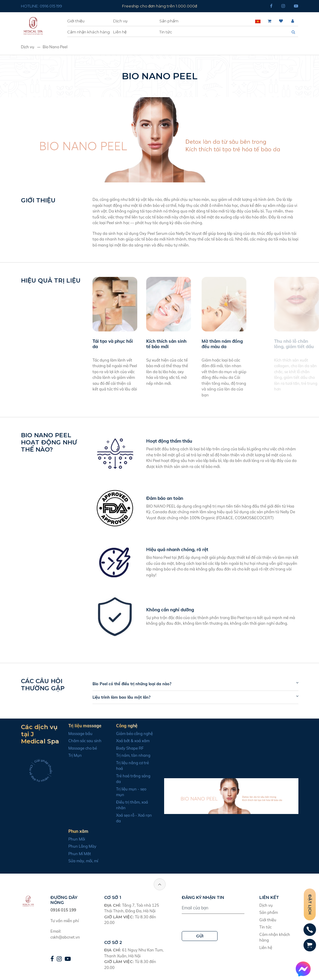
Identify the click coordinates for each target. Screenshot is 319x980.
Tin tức (166, 32)
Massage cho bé (77, 748)
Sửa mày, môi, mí (78, 861)
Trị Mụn (69, 755)
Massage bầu (75, 734)
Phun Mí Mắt (74, 854)
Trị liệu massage (79, 726)
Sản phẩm (169, 21)
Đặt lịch (310, 904)
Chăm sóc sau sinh (79, 741)
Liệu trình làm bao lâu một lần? (127, 697)
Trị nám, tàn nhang (128, 755)
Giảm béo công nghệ (129, 734)
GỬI (200, 936)
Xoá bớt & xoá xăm (127, 741)
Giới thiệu (76, 21)
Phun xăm (73, 831)
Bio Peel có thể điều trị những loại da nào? (138, 684)
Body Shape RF (124, 748)
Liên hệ (120, 32)
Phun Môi (71, 839)
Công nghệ (121, 726)
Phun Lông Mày (77, 846)
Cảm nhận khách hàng (88, 32)
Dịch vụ (120, 21)
